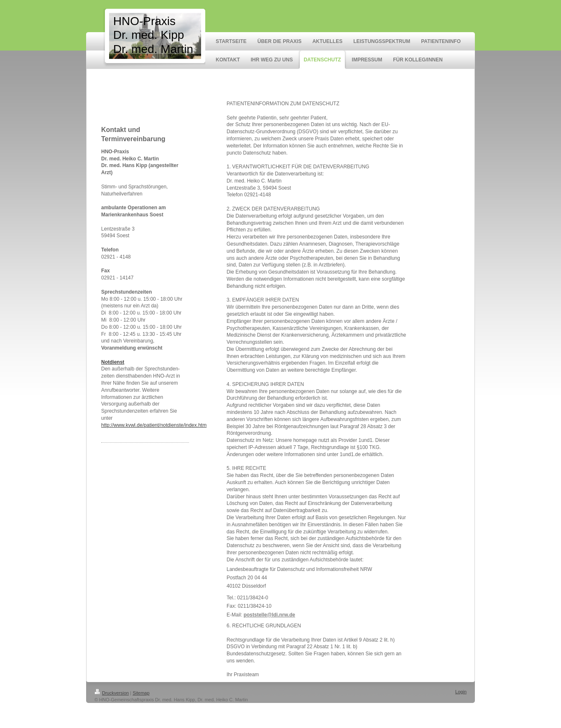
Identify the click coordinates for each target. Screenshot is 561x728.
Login (461, 692)
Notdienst (113, 362)
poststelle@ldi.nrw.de (269, 615)
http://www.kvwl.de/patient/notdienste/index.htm (154, 425)
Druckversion (112, 693)
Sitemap (141, 693)
